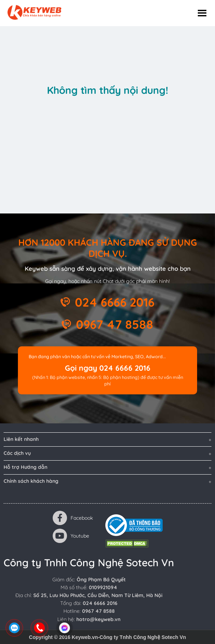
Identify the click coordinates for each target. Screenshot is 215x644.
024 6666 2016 (115, 302)
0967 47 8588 (115, 324)
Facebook (73, 518)
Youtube (71, 536)
